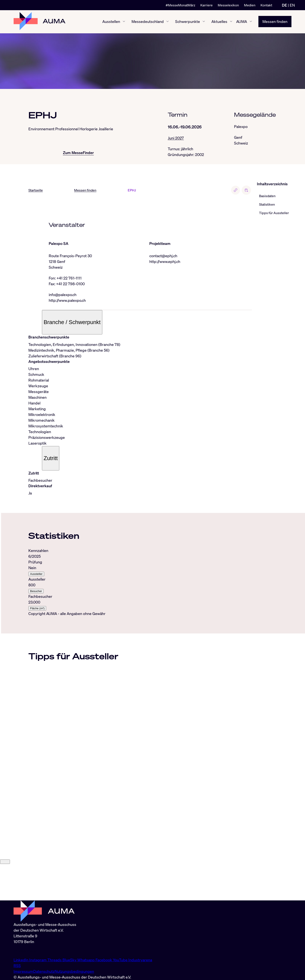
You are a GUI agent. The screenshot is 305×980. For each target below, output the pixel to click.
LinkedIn (21, 960)
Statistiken (267, 205)
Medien (250, 5)
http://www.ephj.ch (165, 261)
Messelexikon (228, 5)
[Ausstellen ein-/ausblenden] (124, 22)
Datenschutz (44, 971)
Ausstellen (111, 22)
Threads (55, 960)
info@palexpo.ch (63, 295)
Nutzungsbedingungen (74, 971)
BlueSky (70, 960)
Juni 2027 (176, 138)
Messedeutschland (148, 22)
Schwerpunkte (188, 22)
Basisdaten (267, 196)
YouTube (121, 960)
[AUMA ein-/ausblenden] (251, 22)
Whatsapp (86, 960)
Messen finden (275, 22)
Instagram (38, 960)
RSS (17, 966)
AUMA (242, 22)
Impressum (23, 971)
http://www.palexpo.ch (67, 300)
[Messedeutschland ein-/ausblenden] (168, 22)
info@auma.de (26, 951)
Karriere (207, 5)
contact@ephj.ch (163, 256)
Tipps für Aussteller (274, 213)
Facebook (104, 960)
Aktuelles (219, 22)
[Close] (5, 898)
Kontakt (266, 5)
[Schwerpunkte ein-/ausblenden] (204, 22)
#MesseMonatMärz (180, 5)
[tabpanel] (140, 579)
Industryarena (140, 960)
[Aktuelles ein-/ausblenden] (231, 22)
